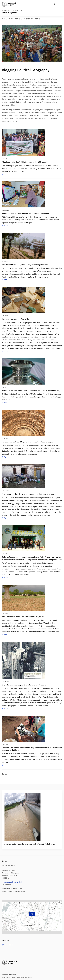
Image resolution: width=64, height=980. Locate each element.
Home (4, 19)
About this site (6, 977)
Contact (14, 977)
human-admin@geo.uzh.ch (13, 882)
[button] (60, 902)
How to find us (8, 945)
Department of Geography (12, 10)
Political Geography (9, 13)
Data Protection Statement (25, 977)
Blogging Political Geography (32, 19)
